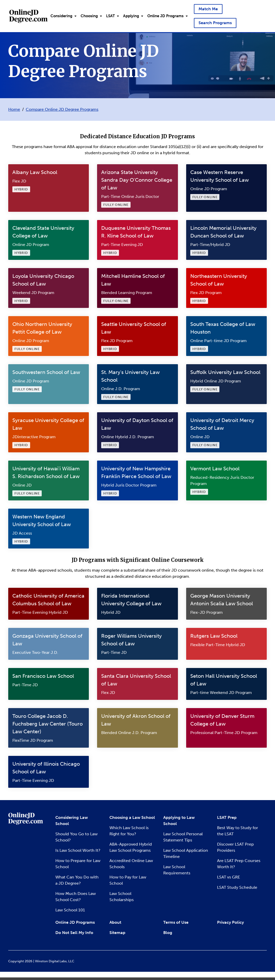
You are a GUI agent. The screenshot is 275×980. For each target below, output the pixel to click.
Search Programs (215, 23)
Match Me (208, 9)
